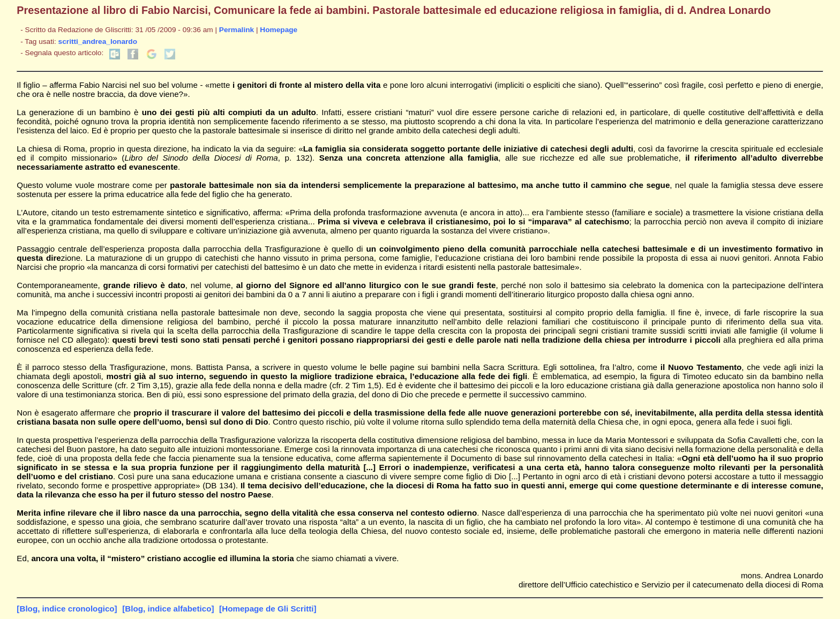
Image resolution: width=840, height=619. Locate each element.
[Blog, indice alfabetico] (168, 609)
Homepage (279, 30)
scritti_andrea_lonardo (98, 41)
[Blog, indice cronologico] (67, 609)
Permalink (237, 30)
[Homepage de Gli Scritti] (268, 609)
